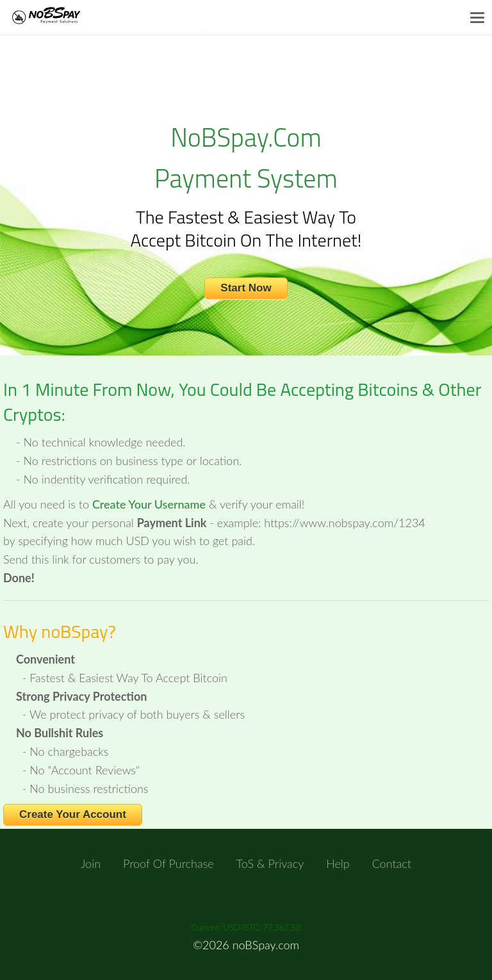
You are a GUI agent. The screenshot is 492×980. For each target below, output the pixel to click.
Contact (392, 863)
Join (91, 863)
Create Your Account (73, 814)
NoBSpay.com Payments (60, 17)
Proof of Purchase (168, 863)
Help (338, 863)
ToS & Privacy (270, 863)
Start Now (246, 288)
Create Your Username (149, 504)
